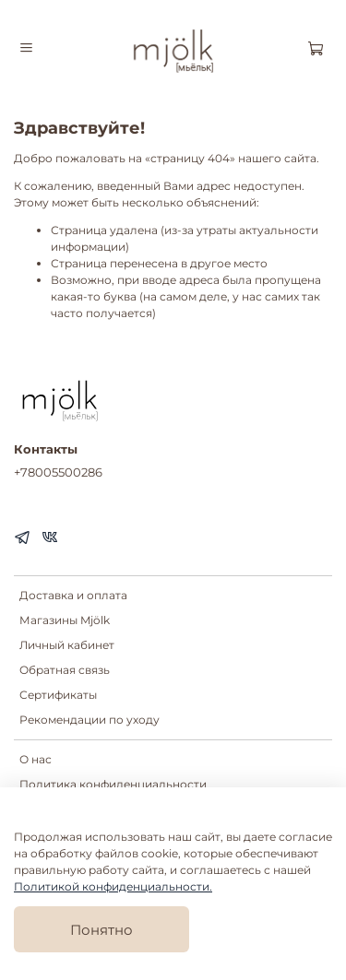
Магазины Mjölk (65, 620)
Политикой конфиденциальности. (113, 886)
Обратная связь (65, 670)
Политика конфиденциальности (113, 784)
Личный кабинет (67, 645)
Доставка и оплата (73, 595)
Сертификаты (58, 695)
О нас (36, 759)
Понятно (101, 930)
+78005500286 (58, 472)
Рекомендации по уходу (89, 720)
